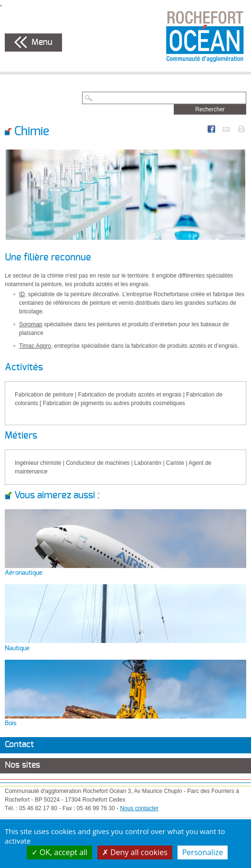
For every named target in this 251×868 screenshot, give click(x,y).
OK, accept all (60, 852)
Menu (42, 43)
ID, (23, 294)
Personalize (203, 852)
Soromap (31, 324)
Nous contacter (140, 808)
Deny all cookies (135, 852)
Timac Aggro (35, 346)
